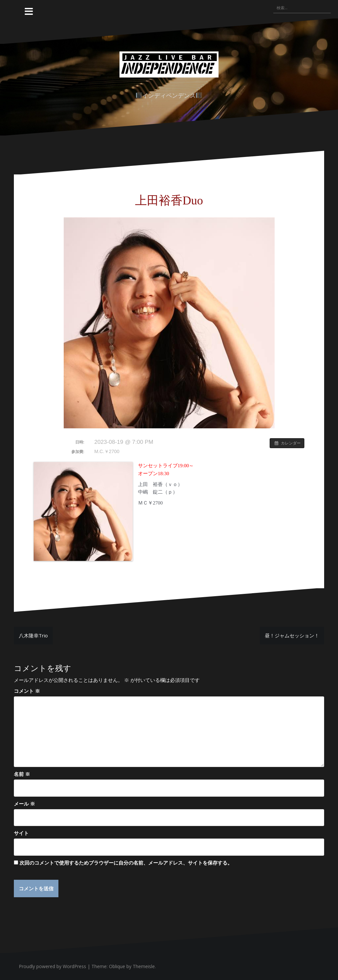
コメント (27, 691)
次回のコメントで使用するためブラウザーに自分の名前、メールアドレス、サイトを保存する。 (126, 863)
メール (24, 804)
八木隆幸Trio (33, 635)
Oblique (117, 966)
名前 (22, 774)
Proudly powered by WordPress (52, 966)
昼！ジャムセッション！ (292, 635)
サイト (21, 833)
